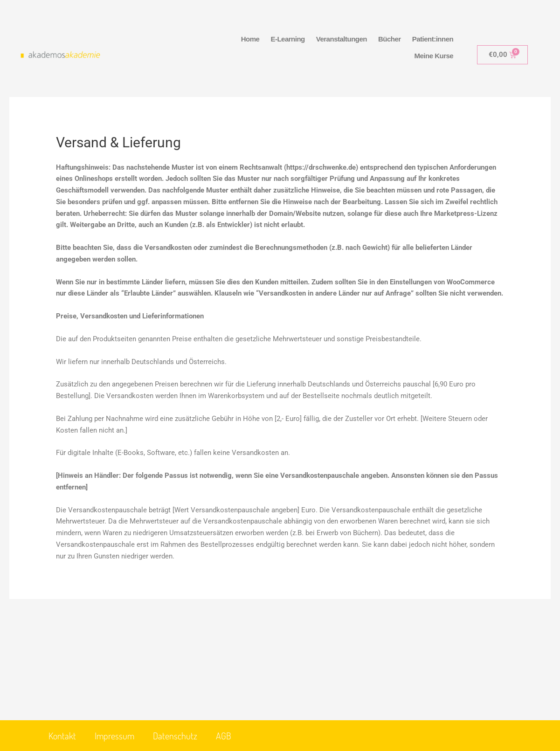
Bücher (390, 39)
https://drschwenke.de (321, 167)
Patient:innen (433, 39)
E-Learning (287, 39)
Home (250, 39)
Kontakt (62, 736)
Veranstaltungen (342, 39)
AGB (224, 736)
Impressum (114, 736)
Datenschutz (175, 736)
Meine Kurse (434, 56)
